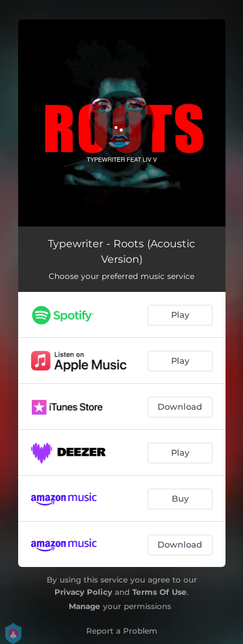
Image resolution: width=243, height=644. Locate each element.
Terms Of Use (159, 592)
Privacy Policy (83, 592)
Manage (85, 606)
